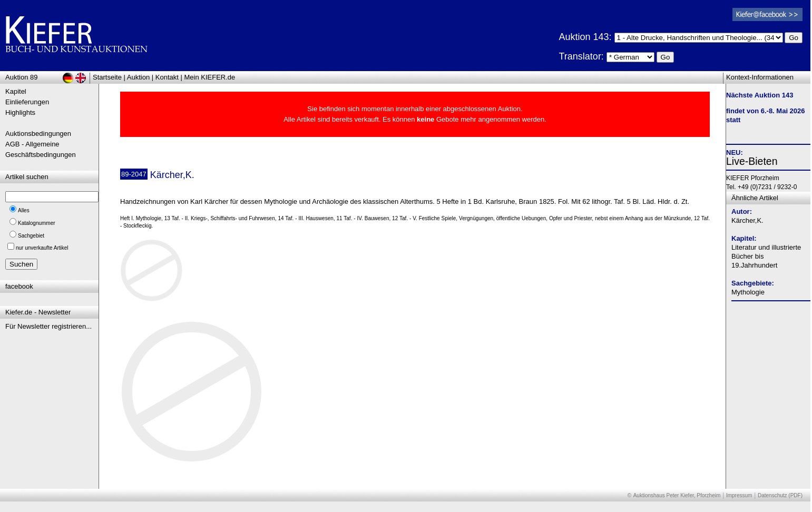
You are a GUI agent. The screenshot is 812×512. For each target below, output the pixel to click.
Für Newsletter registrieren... (48, 326)
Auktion (138, 77)
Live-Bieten (752, 161)
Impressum (739, 495)
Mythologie (748, 292)
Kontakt (167, 77)
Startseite (107, 77)
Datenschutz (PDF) (780, 495)
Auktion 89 (21, 77)
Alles (24, 210)
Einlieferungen (27, 102)
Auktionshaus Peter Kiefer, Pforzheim (677, 495)
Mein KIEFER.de (210, 77)
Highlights (20, 112)
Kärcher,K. (747, 220)
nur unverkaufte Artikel (42, 248)
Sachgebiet (31, 236)
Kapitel (16, 91)
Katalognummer (37, 223)
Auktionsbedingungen (38, 134)
